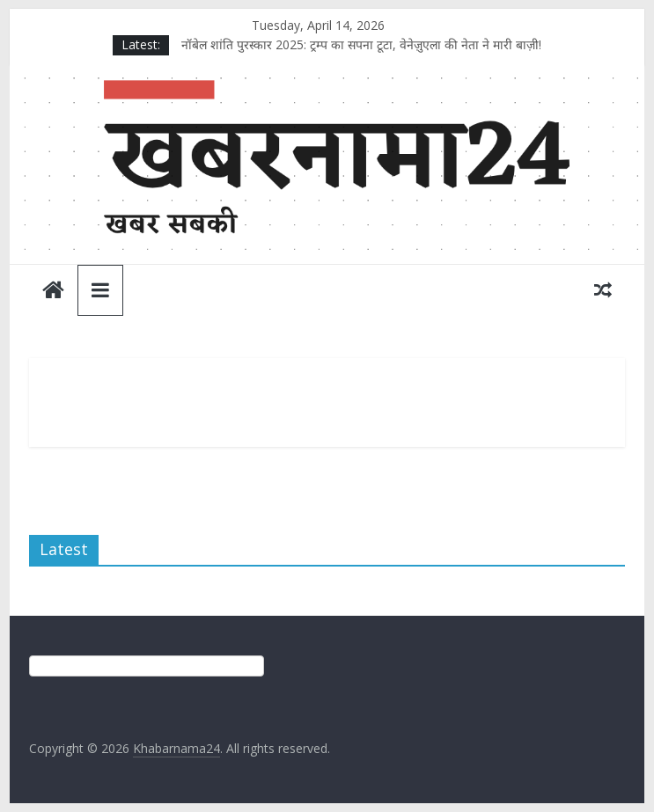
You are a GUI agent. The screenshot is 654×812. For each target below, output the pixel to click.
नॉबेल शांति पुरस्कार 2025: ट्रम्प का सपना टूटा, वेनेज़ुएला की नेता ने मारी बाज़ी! (361, 44)
